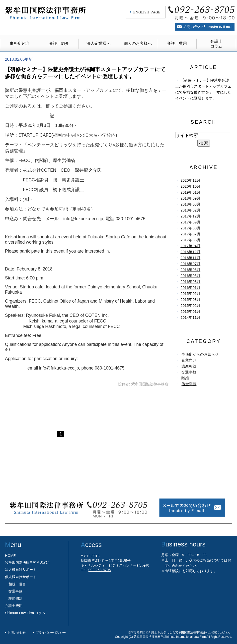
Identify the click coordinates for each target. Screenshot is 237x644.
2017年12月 (190, 216)
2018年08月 (190, 204)
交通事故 (15, 591)
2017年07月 (190, 234)
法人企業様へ (98, 43)
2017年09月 (190, 222)
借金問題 (189, 384)
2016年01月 (190, 288)
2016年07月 (190, 264)
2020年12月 (190, 180)
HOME (10, 556)
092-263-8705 (100, 570)
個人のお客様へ (138, 43)
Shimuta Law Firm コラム (25, 613)
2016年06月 (190, 270)
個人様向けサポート (21, 577)
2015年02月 (190, 305)
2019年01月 (190, 192)
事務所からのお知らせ (200, 354)
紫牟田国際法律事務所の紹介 (28, 562)
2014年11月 (190, 317)
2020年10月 (190, 186)
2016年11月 (190, 258)
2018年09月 (190, 198)
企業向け (189, 360)
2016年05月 (190, 276)
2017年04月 (190, 246)
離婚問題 (15, 598)
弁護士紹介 (59, 43)
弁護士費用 (177, 43)
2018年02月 (190, 210)
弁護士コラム (216, 44)
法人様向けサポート (21, 570)
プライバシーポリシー (51, 633)
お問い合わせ (17, 633)
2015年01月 (190, 311)
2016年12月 (190, 252)
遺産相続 (189, 366)
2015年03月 (190, 299)
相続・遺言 (17, 584)
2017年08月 (190, 228)
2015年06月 (190, 294)
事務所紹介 (20, 43)
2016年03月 (190, 282)
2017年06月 (190, 240)
